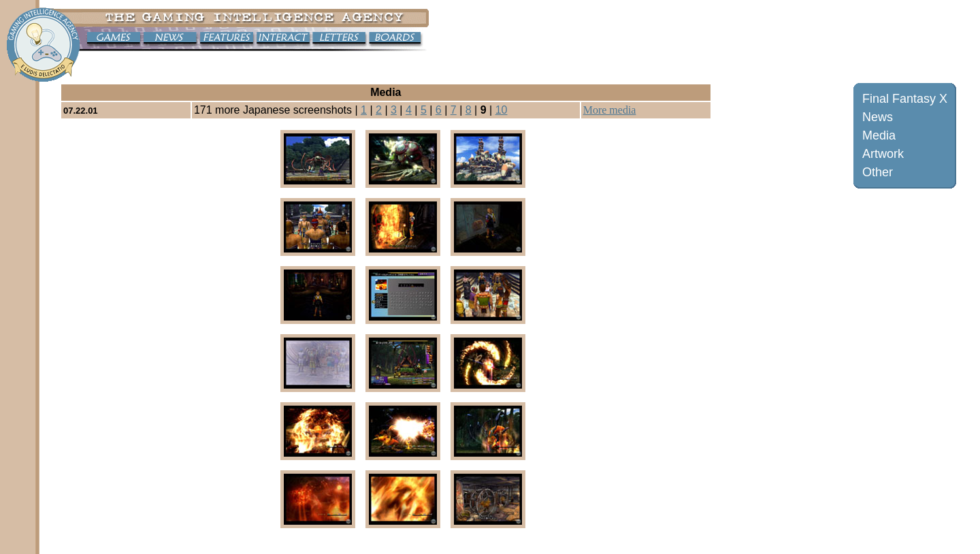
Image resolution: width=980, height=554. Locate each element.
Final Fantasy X (905, 99)
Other (878, 172)
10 (502, 110)
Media (879, 135)
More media (610, 110)
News (878, 117)
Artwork (883, 154)
